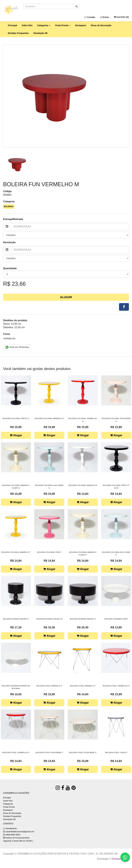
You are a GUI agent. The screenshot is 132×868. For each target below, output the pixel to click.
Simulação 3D (40, 33)
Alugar (66, 297)
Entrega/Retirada (13, 219)
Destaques (81, 25)
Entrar (105, 17)
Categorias (8, 804)
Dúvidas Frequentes (18, 33)
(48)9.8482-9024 (13, 835)
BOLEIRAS (9, 207)
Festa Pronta (9, 807)
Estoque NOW (120, 859)
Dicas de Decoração (101, 25)
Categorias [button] (44, 25)
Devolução (9, 242)
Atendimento (10, 828)
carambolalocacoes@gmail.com (20, 832)
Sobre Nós (27, 25)
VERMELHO (9, 339)
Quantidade (10, 268)
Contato (90, 17)
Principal (12, 25)
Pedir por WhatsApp (17, 347)
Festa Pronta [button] (63, 25)
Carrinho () (121, 17)
